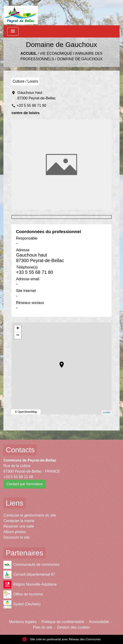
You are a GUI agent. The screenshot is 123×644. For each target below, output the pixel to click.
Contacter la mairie (19, 521)
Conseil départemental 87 (29, 575)
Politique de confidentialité (63, 622)
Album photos (15, 532)
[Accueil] (21, 13)
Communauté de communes (31, 565)
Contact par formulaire (25, 484)
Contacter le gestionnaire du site (30, 515)
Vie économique (56, 53)
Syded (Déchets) (22, 604)
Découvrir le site (17, 537)
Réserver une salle (19, 526)
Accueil (29, 53)
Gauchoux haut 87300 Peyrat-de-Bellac (37, 95)
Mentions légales (23, 622)
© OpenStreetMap (26, 412)
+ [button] (18, 329)
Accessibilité (99, 622)
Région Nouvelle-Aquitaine (30, 585)
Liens (15, 503)
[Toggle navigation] (13, 31)
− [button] (18, 335)
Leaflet (107, 412)
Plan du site (43, 627)
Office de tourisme (23, 594)
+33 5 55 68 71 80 (31, 105)
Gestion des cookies (74, 627)
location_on (59, 362)
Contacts (20, 450)
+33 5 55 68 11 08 (18, 477)
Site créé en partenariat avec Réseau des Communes (61, 639)
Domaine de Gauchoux (80, 59)
